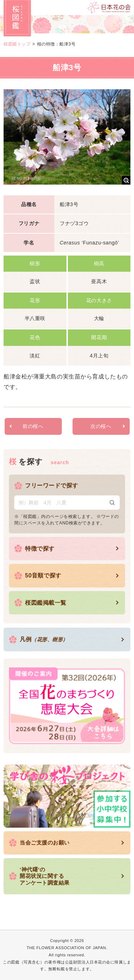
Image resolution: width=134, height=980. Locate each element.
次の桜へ (101, 426)
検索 (112, 503)
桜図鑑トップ (17, 44)
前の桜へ (33, 426)
